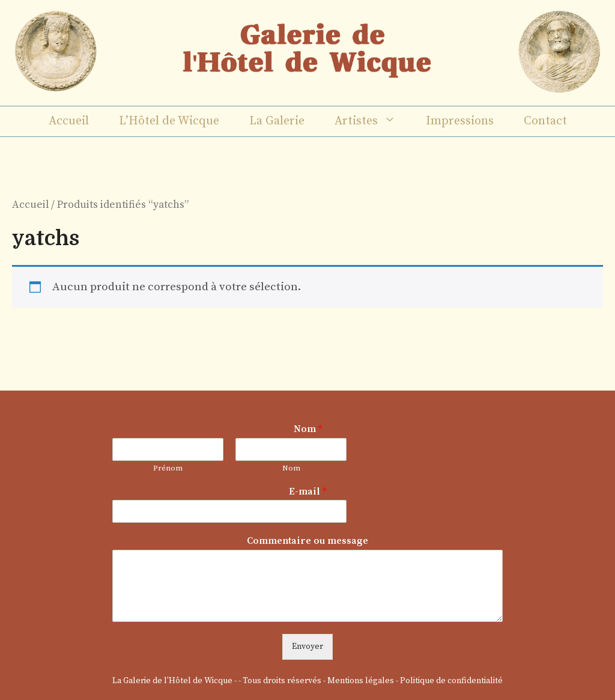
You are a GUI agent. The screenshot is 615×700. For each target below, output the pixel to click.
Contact (545, 121)
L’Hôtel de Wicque (169, 121)
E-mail (307, 492)
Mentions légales (361, 681)
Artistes (373, 121)
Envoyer (307, 647)
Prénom (168, 468)
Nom (308, 429)
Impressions (460, 121)
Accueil (69, 121)
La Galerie (277, 121)
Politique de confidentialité (451, 681)
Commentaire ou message (307, 541)
